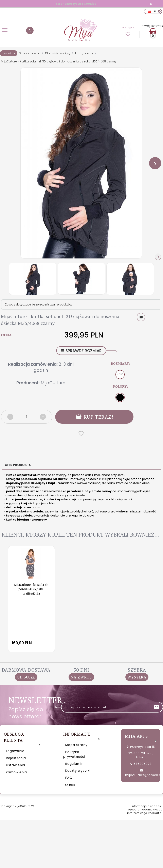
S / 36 (120, 374)
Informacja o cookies (146, 806)
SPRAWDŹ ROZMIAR (81, 351)
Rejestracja (16, 758)
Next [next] (158, 257)
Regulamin (74, 764)
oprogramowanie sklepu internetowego (145, 811)
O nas (70, 785)
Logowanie (15, 751)
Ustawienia (15, 765)
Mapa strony (76, 745)
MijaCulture (53, 383)
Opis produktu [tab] (18, 465)
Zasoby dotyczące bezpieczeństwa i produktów (39, 304)
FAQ (69, 778)
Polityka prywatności (74, 754)
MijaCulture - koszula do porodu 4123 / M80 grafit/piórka (31, 589)
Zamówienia (16, 772)
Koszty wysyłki (78, 771)
